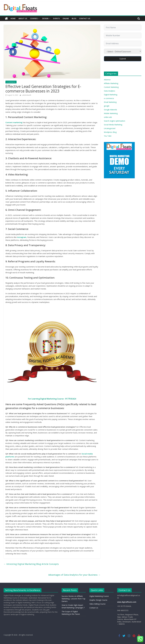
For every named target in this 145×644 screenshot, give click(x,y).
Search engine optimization (115, 121)
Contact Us (85, 18)
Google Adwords (110, 110)
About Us (23, 18)
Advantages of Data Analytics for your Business (74, 575)
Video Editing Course (97, 604)
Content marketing (14, 122)
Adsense (107, 80)
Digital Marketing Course (99, 596)
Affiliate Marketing (111, 83)
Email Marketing (110, 102)
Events (56, 18)
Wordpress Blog (110, 132)
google (107, 106)
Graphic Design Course (98, 600)
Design (45, 18)
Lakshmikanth (27, 95)
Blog (74, 18)
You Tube (108, 136)
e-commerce (11, 82)
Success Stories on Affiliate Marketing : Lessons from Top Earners (73, 599)
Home (13, 18)
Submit (123, 59)
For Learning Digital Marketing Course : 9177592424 (52, 399)
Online (66, 18)
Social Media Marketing (113, 125)
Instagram (22, 237)
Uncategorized (110, 128)
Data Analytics (110, 91)
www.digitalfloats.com (127, 602)
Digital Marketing (111, 95)
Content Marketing (111, 87)
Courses (34, 18)
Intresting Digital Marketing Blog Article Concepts (31, 564)
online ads (108, 117)
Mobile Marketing (111, 113)
